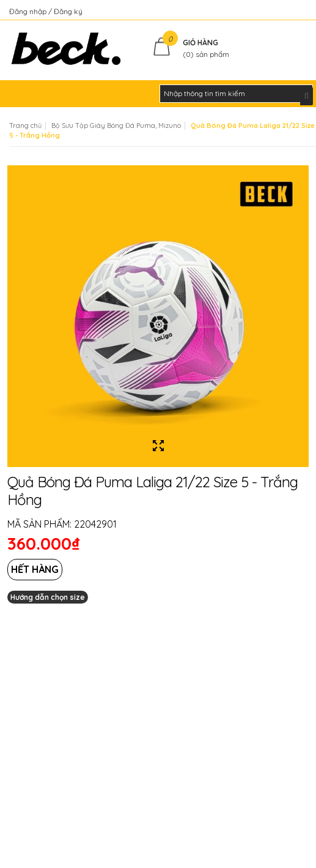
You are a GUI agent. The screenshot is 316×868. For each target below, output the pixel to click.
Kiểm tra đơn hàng (275, 11)
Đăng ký (68, 11)
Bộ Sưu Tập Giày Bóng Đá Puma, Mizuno (116, 125)
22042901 (95, 524)
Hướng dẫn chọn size (48, 597)
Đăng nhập (29, 11)
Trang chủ (25, 125)
